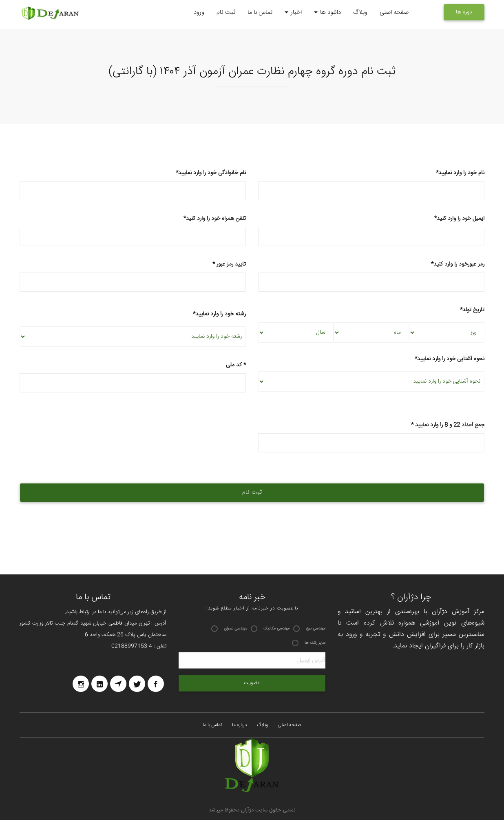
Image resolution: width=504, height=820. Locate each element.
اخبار (293, 13)
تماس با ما (260, 12)
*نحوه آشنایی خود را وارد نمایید (450, 359)
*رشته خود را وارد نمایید (219, 314)
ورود (199, 12)
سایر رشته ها (315, 643)
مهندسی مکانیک (276, 629)
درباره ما (240, 725)
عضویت (252, 683)
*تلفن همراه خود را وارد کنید (133, 230)
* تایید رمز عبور (133, 276)
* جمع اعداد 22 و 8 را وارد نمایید (371, 437)
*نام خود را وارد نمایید (371, 185)
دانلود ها (327, 13)
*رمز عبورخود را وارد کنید (371, 276)
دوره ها (464, 12)
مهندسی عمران (235, 629)
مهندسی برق (316, 629)
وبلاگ (360, 12)
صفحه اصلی (394, 12)
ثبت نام (226, 12)
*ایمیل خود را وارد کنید (371, 230)
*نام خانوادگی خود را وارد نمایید (133, 185)
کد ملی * (133, 377)
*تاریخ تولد (472, 310)
